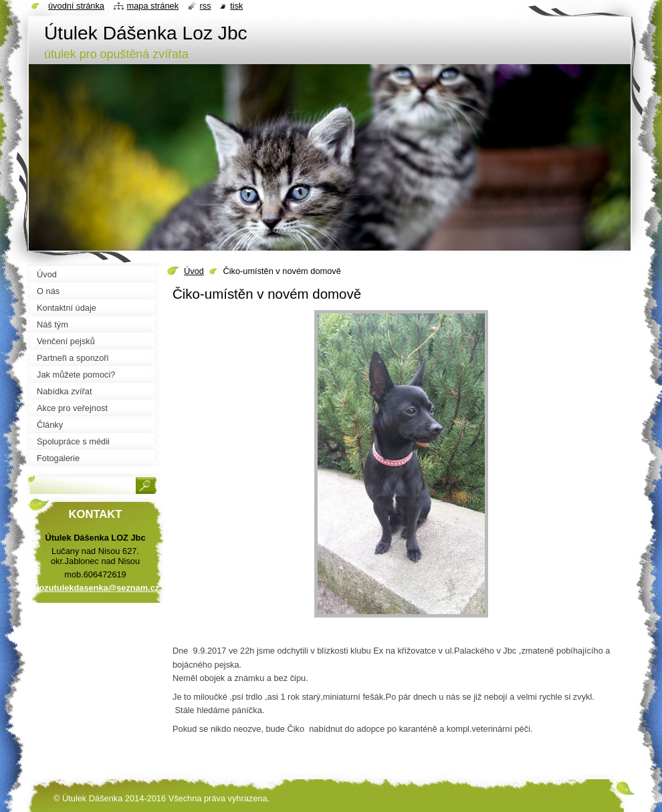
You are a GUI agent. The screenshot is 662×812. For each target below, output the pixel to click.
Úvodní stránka (76, 6)
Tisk (236, 6)
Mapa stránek (153, 6)
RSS (206, 6)
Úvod (194, 271)
